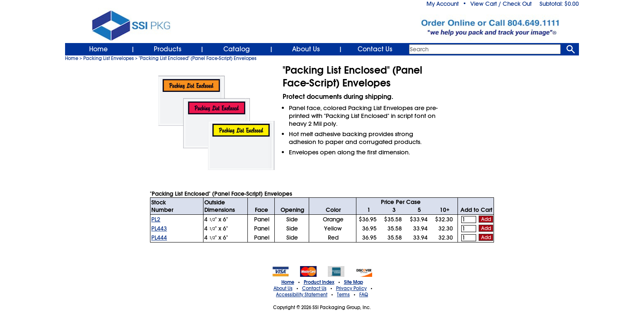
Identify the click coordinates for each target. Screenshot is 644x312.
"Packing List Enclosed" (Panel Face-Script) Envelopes (198, 58)
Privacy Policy (351, 288)
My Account (443, 4)
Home (98, 49)
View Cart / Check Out (501, 4)
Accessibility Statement (302, 295)
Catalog (237, 49)
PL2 (156, 219)
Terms (343, 295)
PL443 (159, 228)
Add (486, 219)
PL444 (159, 238)
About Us (306, 49)
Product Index (319, 282)
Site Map (353, 282)
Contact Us (375, 49)
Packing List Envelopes (109, 58)
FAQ (364, 295)
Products (168, 49)
